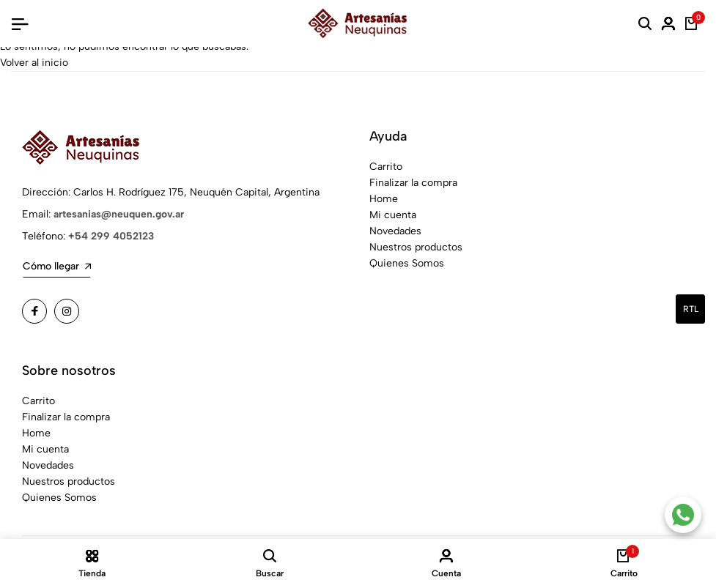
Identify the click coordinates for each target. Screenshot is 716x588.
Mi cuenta (393, 215)
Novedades (395, 231)
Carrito (386, 167)
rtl (691, 309)
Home (384, 199)
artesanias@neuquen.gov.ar (119, 214)
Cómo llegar (57, 266)
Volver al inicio (34, 63)
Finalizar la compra (413, 183)
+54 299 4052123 (111, 236)
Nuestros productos (416, 247)
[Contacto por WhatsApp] (683, 515)
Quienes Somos (407, 263)
